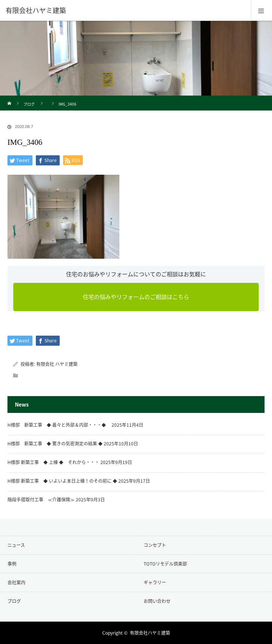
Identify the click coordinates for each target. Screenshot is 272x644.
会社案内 (16, 582)
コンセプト (155, 545)
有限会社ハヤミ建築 (150, 633)
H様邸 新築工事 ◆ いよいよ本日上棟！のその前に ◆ (62, 481)
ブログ (29, 104)
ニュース (16, 545)
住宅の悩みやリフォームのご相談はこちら (136, 297)
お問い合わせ (157, 601)
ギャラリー (155, 582)
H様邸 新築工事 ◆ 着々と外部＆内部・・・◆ (59, 425)
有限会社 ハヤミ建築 (57, 364)
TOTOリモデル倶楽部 (165, 564)
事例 (12, 564)
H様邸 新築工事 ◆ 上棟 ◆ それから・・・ (53, 462)
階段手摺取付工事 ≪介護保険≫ (41, 500)
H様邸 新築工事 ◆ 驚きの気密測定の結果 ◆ (55, 444)
